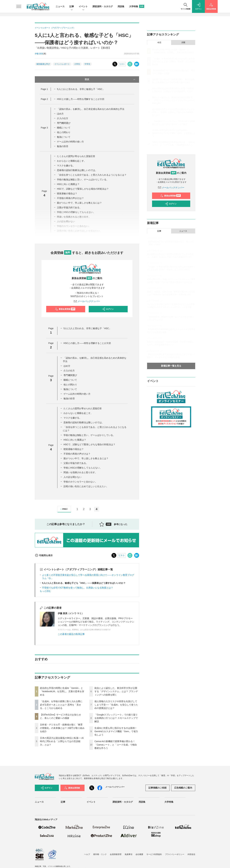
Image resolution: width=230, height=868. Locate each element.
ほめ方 (60, 114)
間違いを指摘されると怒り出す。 (80, 472)
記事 (72, 7)
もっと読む (45, 591)
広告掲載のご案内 (183, 788)
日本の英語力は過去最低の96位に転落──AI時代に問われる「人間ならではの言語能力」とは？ (62, 741)
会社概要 (139, 854)
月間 (183, 43)
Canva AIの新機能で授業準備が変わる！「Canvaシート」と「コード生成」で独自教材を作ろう (116, 745)
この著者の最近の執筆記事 (71, 634)
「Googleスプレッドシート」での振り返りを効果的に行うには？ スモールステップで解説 (116, 718)
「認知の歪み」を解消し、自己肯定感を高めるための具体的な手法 (91, 109)
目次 (110, 79)
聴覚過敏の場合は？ (67, 193)
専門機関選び (64, 123)
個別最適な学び (43, 64)
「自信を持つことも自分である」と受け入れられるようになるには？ (92, 175)
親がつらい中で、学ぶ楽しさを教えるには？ (79, 203)
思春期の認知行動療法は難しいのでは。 (77, 170)
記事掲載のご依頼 (158, 788)
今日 (159, 43)
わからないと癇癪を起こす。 (72, 161)
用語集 (121, 6)
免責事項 (128, 854)
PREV (64, 509)
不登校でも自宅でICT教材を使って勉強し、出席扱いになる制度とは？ (78, 588)
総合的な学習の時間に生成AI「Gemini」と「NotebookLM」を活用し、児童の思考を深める (62, 691)
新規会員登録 (65, 309)
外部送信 (191, 854)
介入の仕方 (63, 118)
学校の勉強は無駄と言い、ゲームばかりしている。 (83, 180)
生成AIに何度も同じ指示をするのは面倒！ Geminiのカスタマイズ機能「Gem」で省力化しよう (116, 731)
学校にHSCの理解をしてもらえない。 (83, 468)
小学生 (77, 64)
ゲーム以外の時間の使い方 (70, 142)
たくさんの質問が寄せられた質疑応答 (76, 156)
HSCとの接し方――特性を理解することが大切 (81, 99)
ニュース (60, 6)
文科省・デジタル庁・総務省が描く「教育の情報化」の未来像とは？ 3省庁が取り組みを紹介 (62, 728)
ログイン (108, 309)
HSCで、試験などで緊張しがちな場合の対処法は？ (83, 189)
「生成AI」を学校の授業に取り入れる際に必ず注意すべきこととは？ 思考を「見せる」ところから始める (61, 705)
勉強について (64, 137)
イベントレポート (62, 64)
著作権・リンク (100, 854)
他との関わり (64, 132)
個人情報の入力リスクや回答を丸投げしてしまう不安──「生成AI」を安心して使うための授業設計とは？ (116, 705)
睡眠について (64, 128)
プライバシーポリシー (175, 854)
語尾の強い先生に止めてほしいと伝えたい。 (86, 486)
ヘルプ (87, 854)
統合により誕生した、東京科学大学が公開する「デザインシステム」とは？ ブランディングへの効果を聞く (116, 691)
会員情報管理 (116, 854)
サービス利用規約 (154, 854)
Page (44, 89)
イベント (83, 7)
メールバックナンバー (87, 301)
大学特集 (137, 6)
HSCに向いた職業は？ (68, 184)
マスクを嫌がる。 (66, 166)
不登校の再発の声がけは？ (70, 198)
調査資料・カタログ (103, 6)
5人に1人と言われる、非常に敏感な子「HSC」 (81, 89)
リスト (122, 64)
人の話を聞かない (72, 477)
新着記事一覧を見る (171, 366)
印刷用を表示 (44, 555)
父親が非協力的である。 (69, 207)
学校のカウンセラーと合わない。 (80, 482)
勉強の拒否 (63, 146)
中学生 (87, 64)
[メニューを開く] (19, 6)
